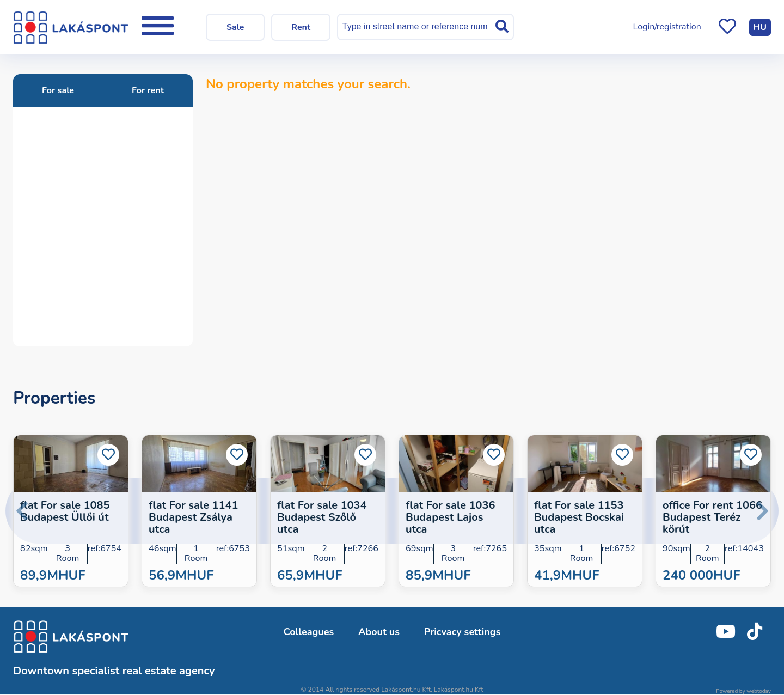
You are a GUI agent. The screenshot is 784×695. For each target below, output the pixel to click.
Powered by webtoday (743, 691)
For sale (58, 90)
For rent (148, 90)
